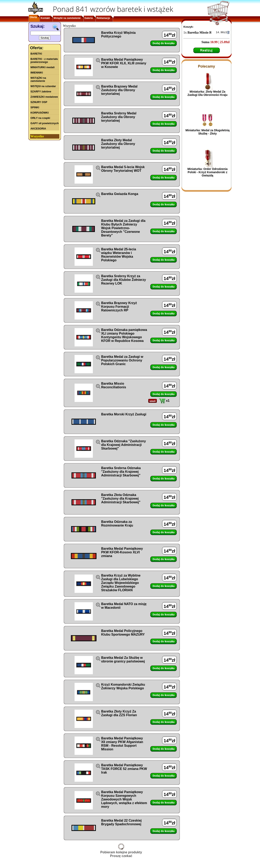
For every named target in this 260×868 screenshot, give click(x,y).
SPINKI (35, 107)
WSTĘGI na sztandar (43, 86)
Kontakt (45, 18)
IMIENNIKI (37, 73)
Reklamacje (103, 18)
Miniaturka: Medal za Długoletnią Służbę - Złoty (207, 132)
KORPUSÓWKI (40, 113)
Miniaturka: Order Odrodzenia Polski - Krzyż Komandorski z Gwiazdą (208, 173)
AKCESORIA (38, 129)
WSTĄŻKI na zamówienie (38, 79)
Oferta (33, 17)
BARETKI (36, 54)
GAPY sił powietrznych (45, 123)
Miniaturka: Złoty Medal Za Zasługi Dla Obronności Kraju (207, 94)
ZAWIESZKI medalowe (44, 97)
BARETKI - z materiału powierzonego (44, 60)
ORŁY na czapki (40, 118)
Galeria (89, 18)
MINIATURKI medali (43, 67)
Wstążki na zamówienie (67, 18)
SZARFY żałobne (41, 91)
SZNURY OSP (39, 102)
